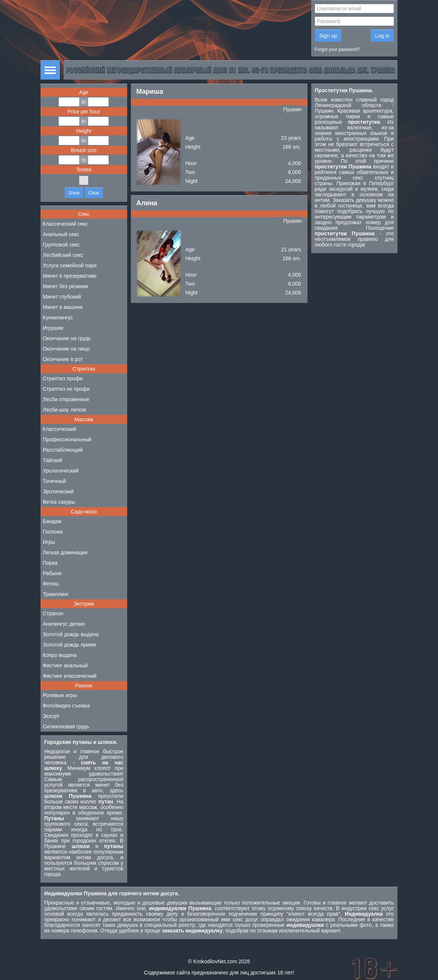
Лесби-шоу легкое (65, 410)
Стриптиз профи (63, 378)
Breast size (84, 150)
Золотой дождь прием (69, 645)
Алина (147, 203)
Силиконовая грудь (66, 726)
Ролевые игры (60, 695)
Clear (94, 193)
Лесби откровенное (66, 399)
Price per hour (84, 112)
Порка (50, 563)
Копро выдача (60, 655)
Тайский (52, 460)
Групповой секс (61, 245)
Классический (59, 429)
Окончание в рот (63, 359)
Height (84, 131)
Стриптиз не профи (66, 389)
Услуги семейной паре (70, 265)
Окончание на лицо (66, 349)
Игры (49, 542)
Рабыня (52, 573)
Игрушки (53, 328)
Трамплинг (56, 594)
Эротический (58, 491)
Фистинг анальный (65, 665)
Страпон (53, 613)
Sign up (328, 36)
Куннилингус (58, 317)
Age (84, 92)
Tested (84, 170)
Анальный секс (61, 234)
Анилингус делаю (64, 624)
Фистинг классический (70, 676)
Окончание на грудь (67, 338)
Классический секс (65, 224)
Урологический (61, 471)
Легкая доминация (65, 552)
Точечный (54, 481)
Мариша (150, 91)
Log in (382, 36)
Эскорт (51, 716)
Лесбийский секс (63, 255)
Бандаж (52, 521)
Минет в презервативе (70, 276)
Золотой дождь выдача (71, 634)
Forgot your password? (338, 49)
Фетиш (51, 584)
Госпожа (53, 532)
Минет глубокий (62, 297)
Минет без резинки (65, 286)
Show (74, 193)
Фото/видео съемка (66, 706)
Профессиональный (67, 439)
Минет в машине (63, 307)
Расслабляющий (63, 450)
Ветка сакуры (59, 502)
